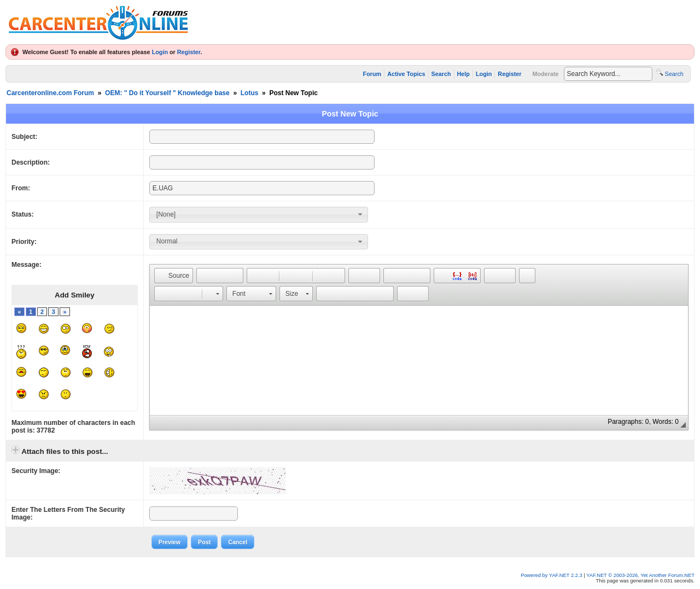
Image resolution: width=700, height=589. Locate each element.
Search (441, 74)
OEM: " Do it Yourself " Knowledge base (167, 93)
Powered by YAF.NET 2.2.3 (552, 575)
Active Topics (406, 74)
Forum (372, 74)
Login (160, 52)
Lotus (250, 93)
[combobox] (259, 214)
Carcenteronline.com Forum (50, 93)
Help (463, 74)
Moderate (546, 74)
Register (189, 52)
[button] (174, 276)
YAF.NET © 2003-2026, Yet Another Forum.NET (640, 575)
